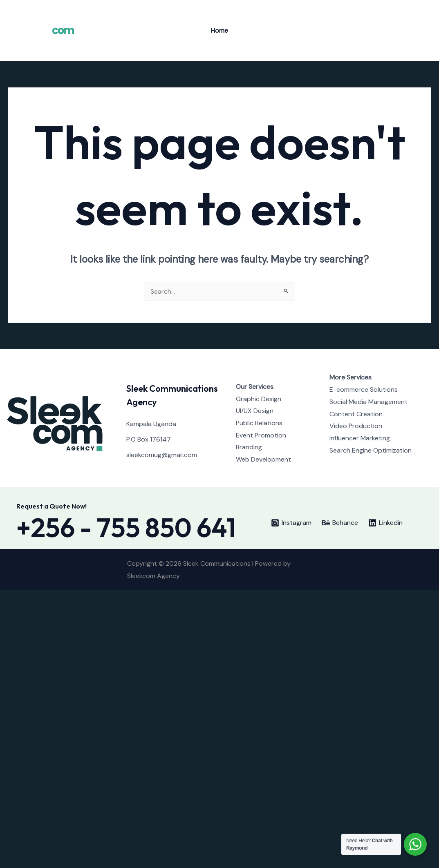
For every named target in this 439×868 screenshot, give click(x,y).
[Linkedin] (386, 523)
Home (219, 30)
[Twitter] (394, 31)
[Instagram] (407, 31)
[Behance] (419, 31)
